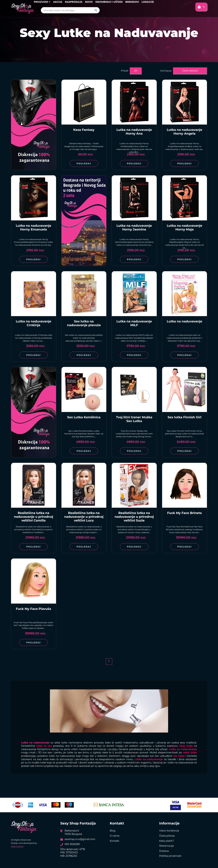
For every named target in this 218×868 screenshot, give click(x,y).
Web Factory (17, 846)
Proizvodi (42, 2)
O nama (115, 836)
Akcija (58, 2)
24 (136, 71)
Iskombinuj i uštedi (109, 2)
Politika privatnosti (170, 856)
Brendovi (132, 2)
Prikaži (125, 71)
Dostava (164, 851)
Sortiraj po (166, 71)
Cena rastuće (190, 71)
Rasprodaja (74, 2)
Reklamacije (167, 846)
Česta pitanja (167, 836)
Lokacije (148, 2)
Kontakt (115, 841)
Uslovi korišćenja (169, 831)
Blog (113, 831)
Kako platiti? (167, 841)
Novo (89, 2)
